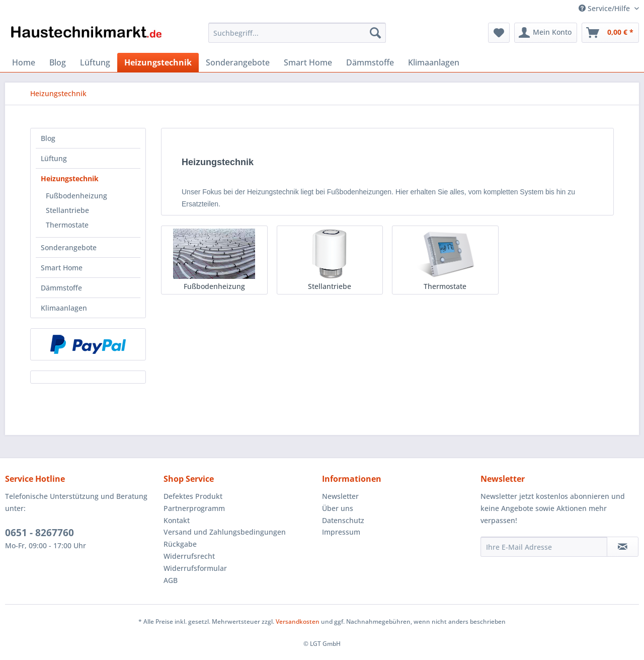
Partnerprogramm (194, 508)
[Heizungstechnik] (158, 62)
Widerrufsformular (195, 568)
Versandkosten (298, 621)
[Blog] (58, 62)
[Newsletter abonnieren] (623, 547)
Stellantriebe (67, 210)
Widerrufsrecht (189, 556)
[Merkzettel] (499, 33)
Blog (48, 138)
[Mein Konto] (546, 33)
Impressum (341, 532)
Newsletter (340, 496)
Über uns (338, 508)
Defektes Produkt (193, 496)
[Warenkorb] (610, 33)
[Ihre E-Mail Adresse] (544, 547)
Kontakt (177, 520)
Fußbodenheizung (76, 196)
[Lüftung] (95, 62)
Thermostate (67, 225)
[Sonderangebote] (238, 62)
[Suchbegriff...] (297, 33)
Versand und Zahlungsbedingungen (225, 532)
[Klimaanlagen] (434, 62)
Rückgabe (180, 544)
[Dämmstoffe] (370, 62)
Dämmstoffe (61, 288)
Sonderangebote (69, 247)
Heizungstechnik (70, 178)
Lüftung (54, 158)
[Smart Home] (308, 62)
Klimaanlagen (64, 308)
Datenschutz (343, 520)
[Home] (24, 62)
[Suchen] (375, 33)
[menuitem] (297, 38)
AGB (171, 580)
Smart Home (62, 268)
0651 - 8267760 (39, 533)
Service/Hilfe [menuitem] (605, 8)
